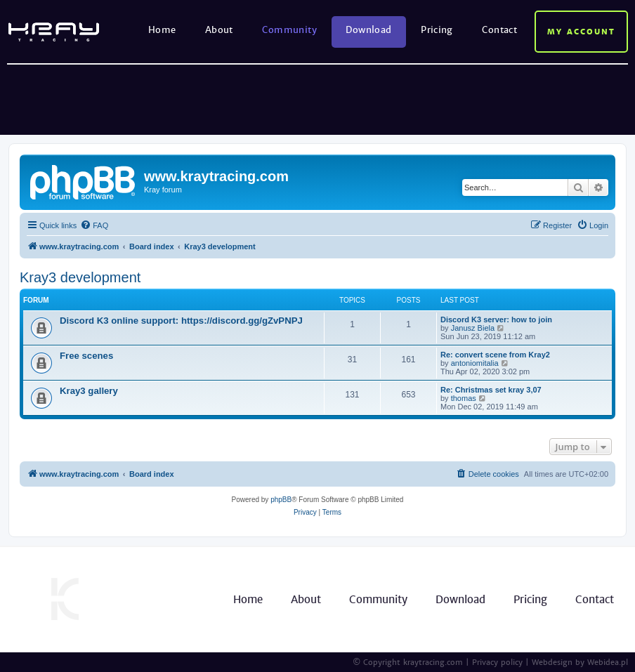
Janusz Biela (473, 328)
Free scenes (86, 356)
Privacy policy (497, 662)
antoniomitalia (475, 363)
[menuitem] (94, 225)
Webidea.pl (608, 662)
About (219, 30)
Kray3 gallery (89, 391)
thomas (464, 398)
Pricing (437, 30)
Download (368, 30)
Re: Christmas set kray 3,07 (491, 390)
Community (289, 30)
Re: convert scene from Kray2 (495, 355)
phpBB (281, 500)
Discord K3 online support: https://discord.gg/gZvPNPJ (181, 321)
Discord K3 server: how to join (496, 319)
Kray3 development (80, 277)
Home (162, 30)
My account (581, 32)
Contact (499, 30)
